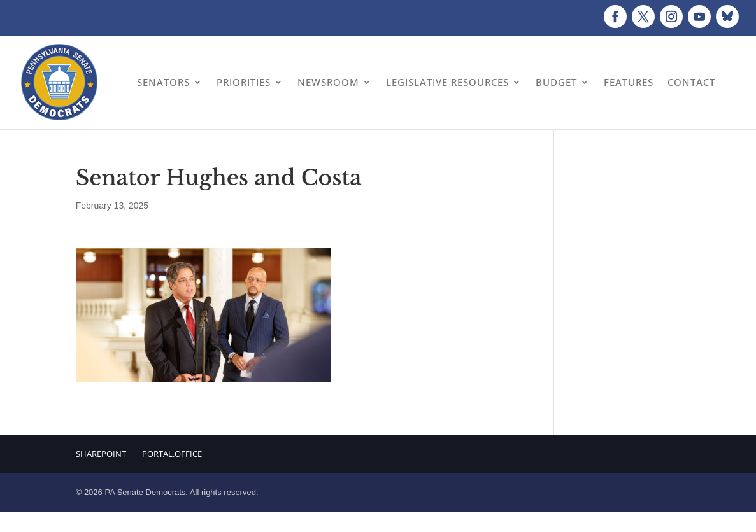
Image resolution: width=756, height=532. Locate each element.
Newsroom (328, 82)
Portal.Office (172, 454)
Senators (163, 82)
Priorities (244, 82)
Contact (691, 82)
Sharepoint (101, 454)
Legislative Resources (447, 82)
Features (629, 82)
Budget (556, 82)
